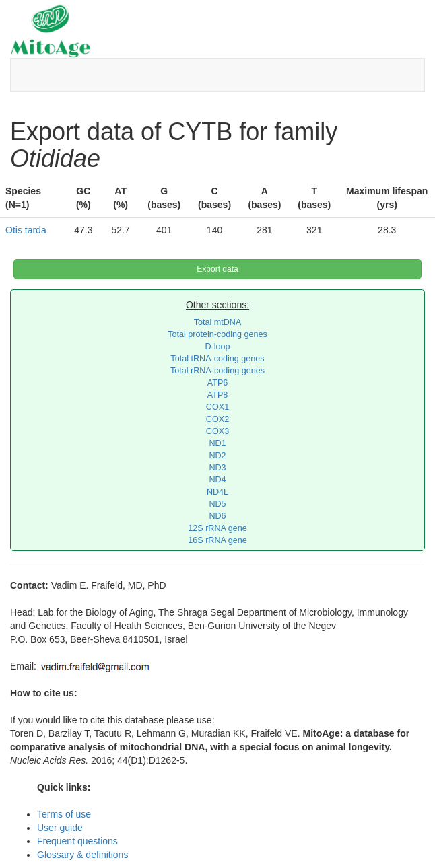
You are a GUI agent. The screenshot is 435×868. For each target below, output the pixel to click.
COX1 (217, 407)
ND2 (217, 456)
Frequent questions (77, 841)
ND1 (217, 443)
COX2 (217, 419)
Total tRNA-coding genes (217, 359)
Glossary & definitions (82, 855)
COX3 (217, 431)
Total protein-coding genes (217, 334)
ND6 (217, 516)
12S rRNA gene (217, 528)
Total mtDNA (218, 322)
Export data (217, 269)
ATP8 (218, 395)
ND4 (217, 480)
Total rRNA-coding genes (217, 371)
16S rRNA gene (217, 540)
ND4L (217, 492)
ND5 (217, 504)
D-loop (217, 347)
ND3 (217, 468)
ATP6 (218, 383)
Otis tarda (26, 230)
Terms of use (64, 814)
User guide (60, 828)
